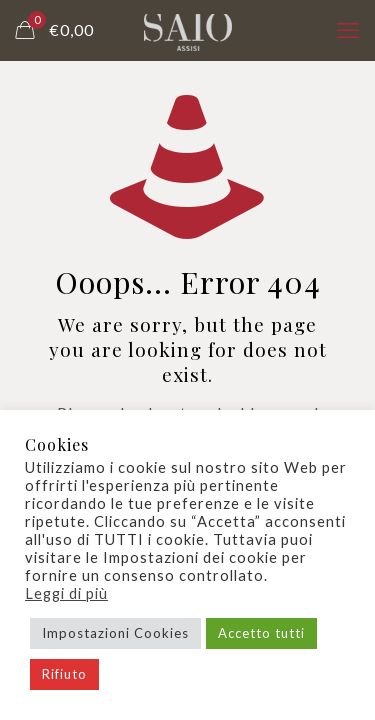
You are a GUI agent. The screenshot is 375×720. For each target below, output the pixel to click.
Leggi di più (66, 593)
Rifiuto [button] (64, 674)
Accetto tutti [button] (261, 633)
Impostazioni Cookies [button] (115, 633)
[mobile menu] (348, 30)
